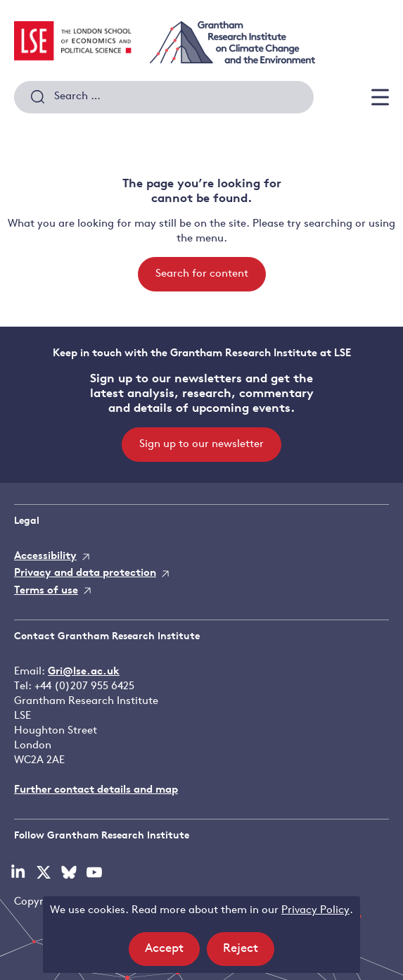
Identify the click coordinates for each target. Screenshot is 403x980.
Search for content (202, 274)
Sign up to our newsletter (201, 445)
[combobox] (164, 97)
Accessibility (45, 557)
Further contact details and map (96, 790)
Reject (249, 953)
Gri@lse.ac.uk (84, 672)
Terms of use (46, 591)
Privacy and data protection (85, 573)
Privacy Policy (315, 911)
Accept (172, 953)
